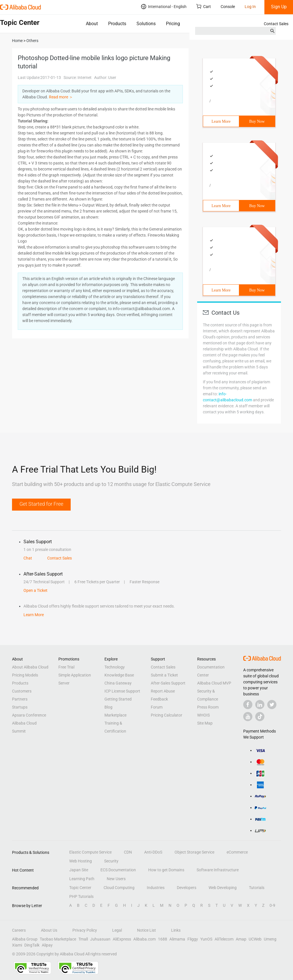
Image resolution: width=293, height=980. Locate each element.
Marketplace (115, 715)
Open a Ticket (35, 590)
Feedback (159, 699)
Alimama (177, 939)
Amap (241, 939)
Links (176, 930)
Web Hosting (81, 861)
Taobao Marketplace (58, 939)
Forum (157, 707)
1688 (163, 939)
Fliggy (193, 939)
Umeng (270, 939)
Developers (187, 888)
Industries (156, 888)
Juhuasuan (100, 939)
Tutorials (257, 888)
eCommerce (237, 852)
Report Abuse (163, 691)
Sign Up (279, 7)
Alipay (47, 945)
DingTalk (32, 945)
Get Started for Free (41, 504)
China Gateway (118, 683)
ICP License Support (122, 691)
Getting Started (118, 699)
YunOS (206, 939)
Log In (250, 7)
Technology (115, 667)
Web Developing (223, 888)
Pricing (173, 24)
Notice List (146, 930)
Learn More (221, 121)
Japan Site (79, 870)
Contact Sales (276, 24)
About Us (49, 930)
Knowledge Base (119, 675)
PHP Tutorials (81, 896)
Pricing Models (25, 675)
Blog (108, 707)
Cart (204, 6)
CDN (128, 852)
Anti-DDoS (153, 852)
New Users (116, 879)
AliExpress (122, 939)
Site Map (205, 723)
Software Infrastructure (218, 870)
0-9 (272, 905)
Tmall (83, 939)
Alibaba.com (144, 939)
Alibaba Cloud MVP (214, 683)
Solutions (146, 24)
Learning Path (82, 879)
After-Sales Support (168, 683)
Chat (28, 558)
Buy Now (257, 121)
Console (228, 7)
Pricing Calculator (167, 715)
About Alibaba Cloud (30, 667)
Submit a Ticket (164, 675)
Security (111, 861)
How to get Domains (166, 870)
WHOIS (203, 715)
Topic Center (80, 888)
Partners (20, 699)
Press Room (208, 707)
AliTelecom (224, 939)
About (92, 24)
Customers (22, 691)
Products (117, 24)
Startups (20, 707)
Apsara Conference (29, 715)
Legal (117, 930)
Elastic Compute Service (90, 852)
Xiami (17, 945)
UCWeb (255, 939)
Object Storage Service (194, 852)
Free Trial (66, 667)
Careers (19, 930)
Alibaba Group (25, 939)
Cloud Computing (119, 888)
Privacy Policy (85, 930)
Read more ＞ (61, 97)
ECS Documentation (118, 870)
